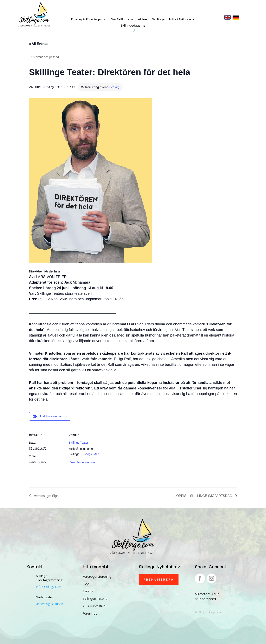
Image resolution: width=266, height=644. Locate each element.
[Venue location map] (130, 456)
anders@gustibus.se (50, 604)
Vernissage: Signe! (47, 496)
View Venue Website (82, 462)
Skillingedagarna (133, 26)
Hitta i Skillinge (180, 20)
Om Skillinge (120, 20)
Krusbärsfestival (94, 606)
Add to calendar (50, 416)
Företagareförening (97, 577)
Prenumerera (159, 579)
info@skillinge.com (49, 587)
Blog (86, 584)
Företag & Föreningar (86, 20)
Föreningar (91, 614)
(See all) (114, 87)
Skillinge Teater (79, 443)
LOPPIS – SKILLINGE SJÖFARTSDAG (204, 496)
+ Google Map (90, 454)
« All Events (38, 44)
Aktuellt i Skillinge (151, 20)
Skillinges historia (95, 599)
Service (88, 591)
